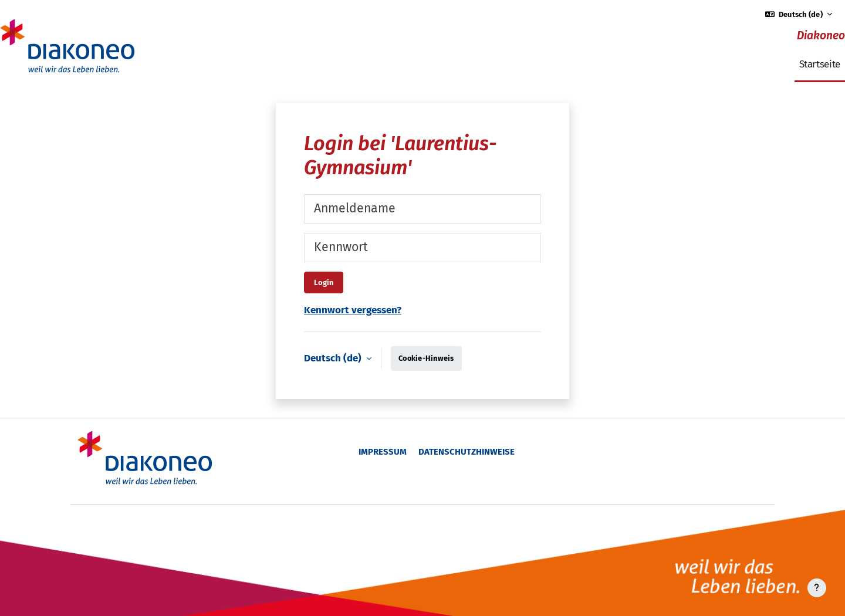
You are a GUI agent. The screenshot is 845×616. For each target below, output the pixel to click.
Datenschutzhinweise (467, 452)
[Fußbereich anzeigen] (817, 588)
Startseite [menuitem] (820, 64)
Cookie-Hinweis (426, 358)
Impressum (383, 452)
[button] (799, 14)
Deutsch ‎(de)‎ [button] (334, 358)
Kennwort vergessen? (353, 310)
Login (324, 282)
